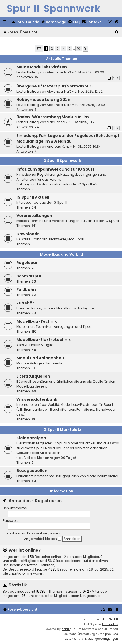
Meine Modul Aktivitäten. (42, 67)
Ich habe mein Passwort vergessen (31, 533)
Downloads (28, 234)
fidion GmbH (109, 619)
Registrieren (48, 501)
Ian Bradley (110, 624)
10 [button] (79, 48)
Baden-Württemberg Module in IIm (53, 117)
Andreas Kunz (58, 147)
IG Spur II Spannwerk (62, 161)
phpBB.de (111, 634)
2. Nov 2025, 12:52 (89, 91)
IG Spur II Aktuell (33, 197)
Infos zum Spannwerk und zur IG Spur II (56, 169)
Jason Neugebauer (85, 596)
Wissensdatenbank (37, 399)
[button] (39, 48)
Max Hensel (56, 122)
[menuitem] (25, 22)
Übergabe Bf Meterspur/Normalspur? (55, 86)
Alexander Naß (59, 72)
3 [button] (58, 48)
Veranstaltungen (34, 216)
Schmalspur (29, 276)
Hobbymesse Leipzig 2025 (43, 100)
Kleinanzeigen (31, 438)
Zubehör (25, 303)
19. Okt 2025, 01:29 (83, 122)
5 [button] (70, 48)
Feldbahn (26, 290)
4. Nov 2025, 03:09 (89, 72)
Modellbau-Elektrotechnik (44, 340)
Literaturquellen (33, 376)
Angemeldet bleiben (43, 539)
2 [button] (52, 48)
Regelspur (27, 263)
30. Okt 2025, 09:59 (90, 105)
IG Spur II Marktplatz (62, 430)
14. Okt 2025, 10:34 (87, 147)
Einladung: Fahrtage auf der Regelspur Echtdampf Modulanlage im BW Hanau (68, 138)
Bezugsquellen (32, 471)
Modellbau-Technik (37, 321)
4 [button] (64, 48)
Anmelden (20, 501)
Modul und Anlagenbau (40, 358)
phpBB (66, 629)
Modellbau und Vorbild (62, 254)
